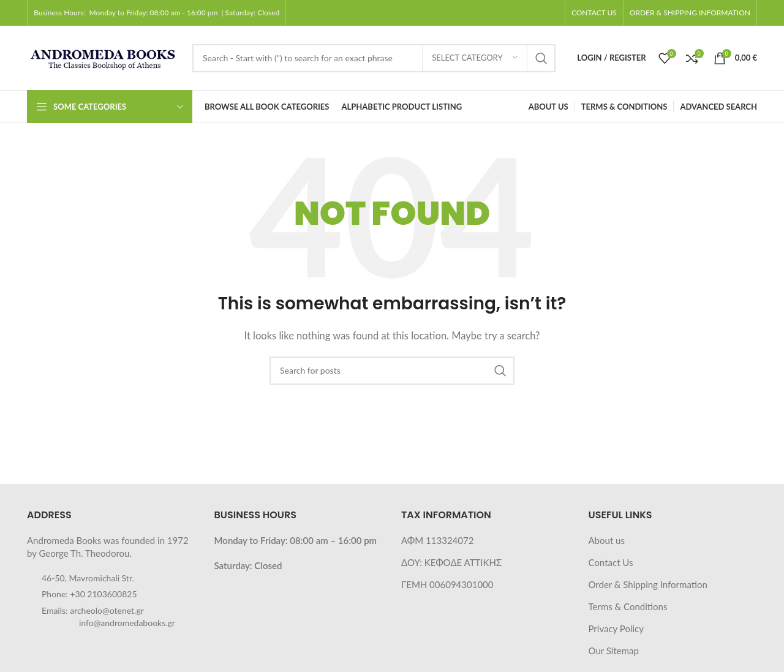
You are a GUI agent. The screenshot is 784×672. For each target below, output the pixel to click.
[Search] (374, 58)
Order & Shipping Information (648, 584)
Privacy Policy (616, 629)
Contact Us (611, 562)
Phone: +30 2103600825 (89, 594)
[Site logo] (104, 56)
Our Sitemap (614, 651)
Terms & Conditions (628, 606)
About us (607, 540)
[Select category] (475, 58)
